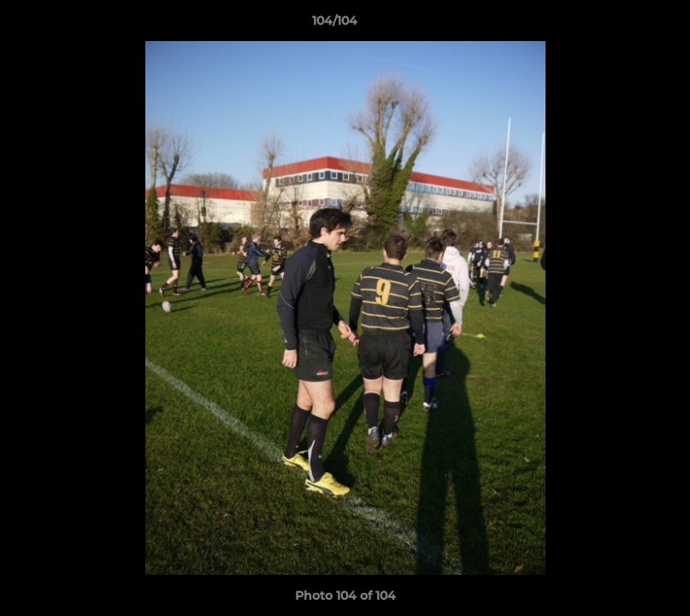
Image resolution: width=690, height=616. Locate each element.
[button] (618, 25)
